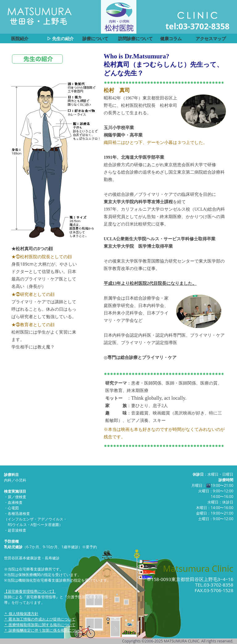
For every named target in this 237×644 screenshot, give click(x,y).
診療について (95, 38)
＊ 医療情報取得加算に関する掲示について (40, 625)
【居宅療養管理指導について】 (30, 591)
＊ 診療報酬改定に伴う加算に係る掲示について (43, 630)
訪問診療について (135, 38)
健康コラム (171, 38)
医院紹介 (20, 38)
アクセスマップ (211, 38)
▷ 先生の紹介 (60, 38)
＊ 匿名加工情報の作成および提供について (40, 619)
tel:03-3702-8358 (197, 26)
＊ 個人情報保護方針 (21, 614)
